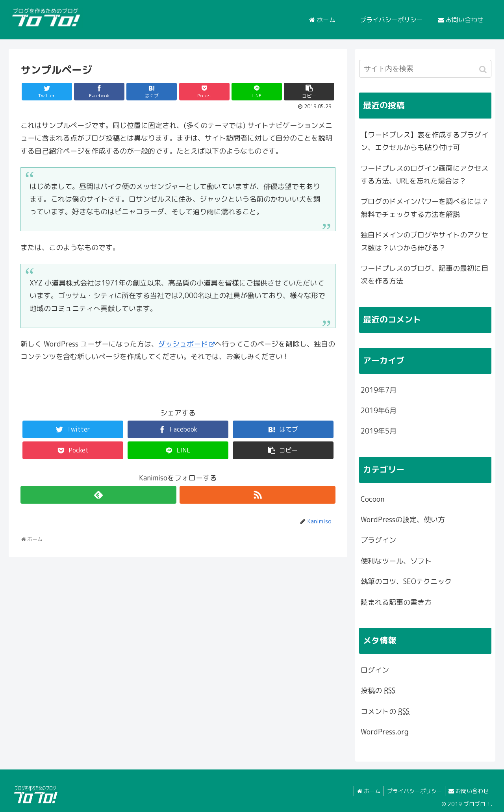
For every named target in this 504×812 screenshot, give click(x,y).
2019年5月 (379, 431)
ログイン (375, 670)
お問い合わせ (468, 791)
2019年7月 (379, 390)
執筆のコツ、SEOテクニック (406, 581)
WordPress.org (384, 732)
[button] (484, 70)
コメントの (385, 711)
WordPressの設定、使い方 (403, 520)
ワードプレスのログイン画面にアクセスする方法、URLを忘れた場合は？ (424, 175)
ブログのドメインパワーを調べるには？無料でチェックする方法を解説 (424, 208)
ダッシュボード (186, 344)
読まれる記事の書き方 (396, 602)
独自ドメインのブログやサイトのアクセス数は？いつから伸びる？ (424, 241)
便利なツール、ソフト (396, 561)
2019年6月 (379, 411)
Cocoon (372, 499)
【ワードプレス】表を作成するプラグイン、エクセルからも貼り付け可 (424, 141)
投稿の (378, 691)
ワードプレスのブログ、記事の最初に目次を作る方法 (424, 275)
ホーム (364, 791)
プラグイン (378, 540)
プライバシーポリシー (412, 791)
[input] (425, 69)
